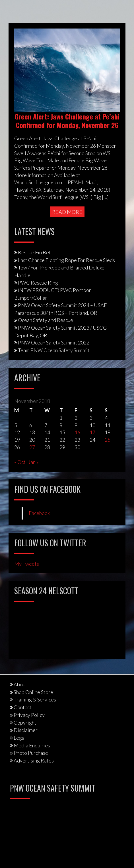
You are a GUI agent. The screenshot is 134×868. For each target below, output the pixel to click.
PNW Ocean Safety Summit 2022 (54, 342)
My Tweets (27, 564)
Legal (20, 738)
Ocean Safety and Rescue (46, 320)
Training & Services (35, 699)
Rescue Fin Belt (35, 252)
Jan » (33, 462)
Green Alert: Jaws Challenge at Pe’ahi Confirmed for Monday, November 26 (67, 121)
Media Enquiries (32, 745)
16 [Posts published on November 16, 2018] (77, 432)
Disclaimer (26, 730)
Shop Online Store (33, 692)
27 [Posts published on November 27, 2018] (32, 447)
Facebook (39, 513)
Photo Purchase (31, 753)
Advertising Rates (34, 760)
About (20, 684)
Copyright (25, 723)
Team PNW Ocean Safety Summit (54, 350)
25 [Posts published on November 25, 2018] (108, 440)
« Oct (20, 462)
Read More (67, 212)
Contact (23, 707)
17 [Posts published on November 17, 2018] (92, 432)
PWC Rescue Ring (38, 283)
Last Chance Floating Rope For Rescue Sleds (66, 260)
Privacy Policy (29, 715)
